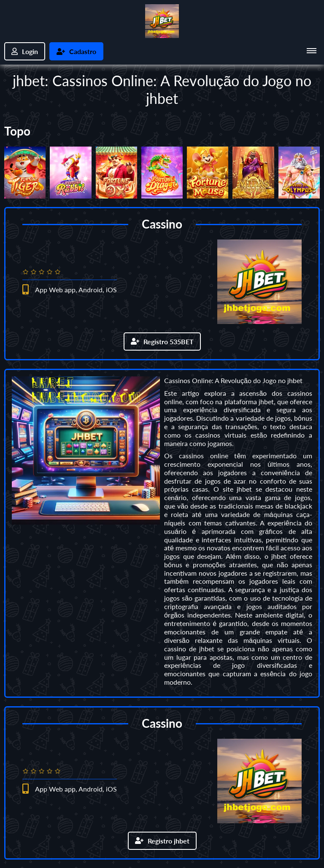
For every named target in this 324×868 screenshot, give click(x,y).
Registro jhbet (162, 841)
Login (25, 51)
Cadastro (76, 51)
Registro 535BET (162, 341)
